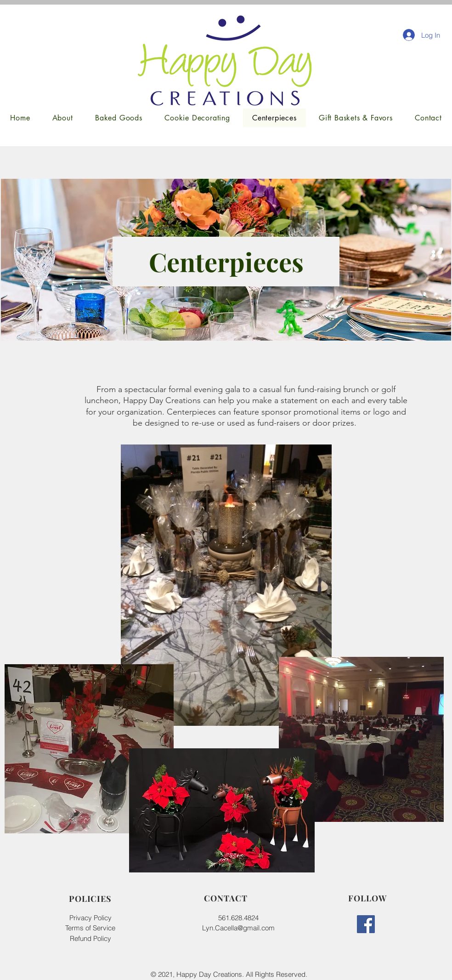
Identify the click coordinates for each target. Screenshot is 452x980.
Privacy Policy (90, 918)
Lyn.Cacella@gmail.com (238, 928)
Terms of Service (90, 928)
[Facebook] (366, 924)
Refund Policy (90, 938)
